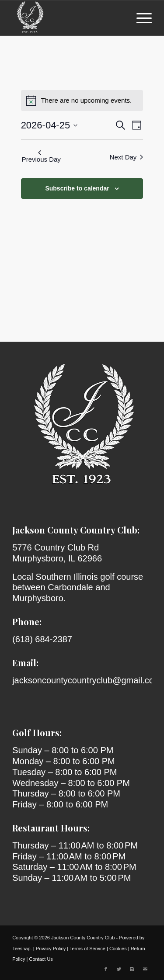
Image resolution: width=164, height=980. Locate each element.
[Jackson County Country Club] (68, 18)
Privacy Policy (51, 949)
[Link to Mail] (145, 969)
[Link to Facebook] (106, 969)
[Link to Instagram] (132, 969)
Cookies (118, 949)
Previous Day (41, 157)
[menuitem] (140, 18)
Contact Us (41, 959)
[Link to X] (119, 969)
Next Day (127, 157)
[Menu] (140, 18)
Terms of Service (87, 949)
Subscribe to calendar (77, 188)
